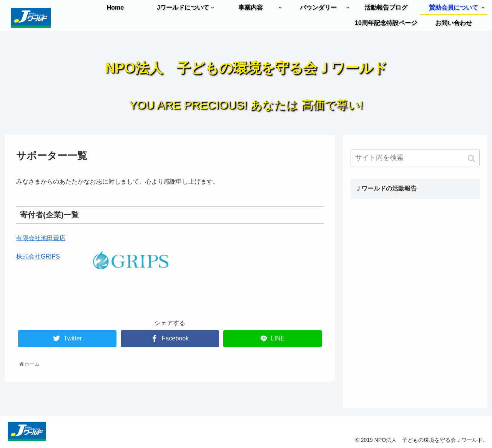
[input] (415, 158)
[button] (472, 158)
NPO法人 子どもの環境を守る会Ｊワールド (246, 68)
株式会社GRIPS (38, 256)
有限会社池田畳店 (41, 238)
